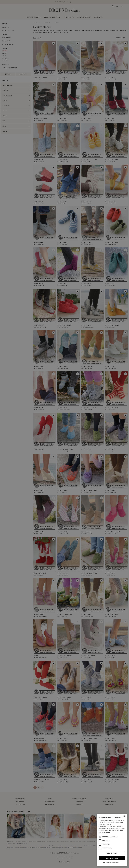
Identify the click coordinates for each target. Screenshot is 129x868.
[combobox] (124, 816)
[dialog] (112, 840)
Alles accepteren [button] (112, 858)
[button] (112, 863)
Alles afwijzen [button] (112, 853)
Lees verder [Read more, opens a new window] (106, 832)
